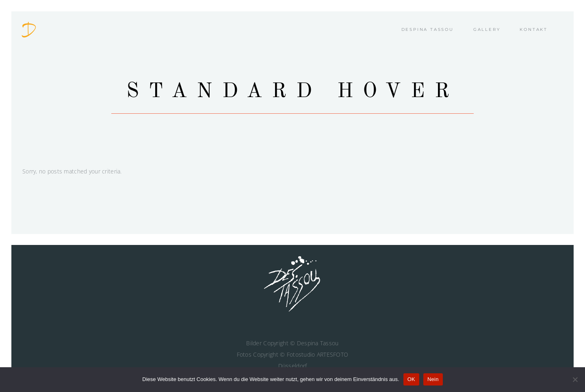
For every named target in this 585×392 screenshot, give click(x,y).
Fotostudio (301, 354)
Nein (433, 379)
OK (411, 379)
